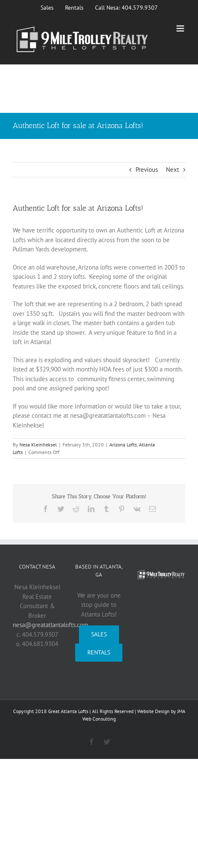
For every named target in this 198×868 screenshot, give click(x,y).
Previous (147, 170)
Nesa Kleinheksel (38, 445)
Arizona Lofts (123, 445)
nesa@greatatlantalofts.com (50, 625)
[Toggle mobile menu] (181, 28)
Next (172, 170)
